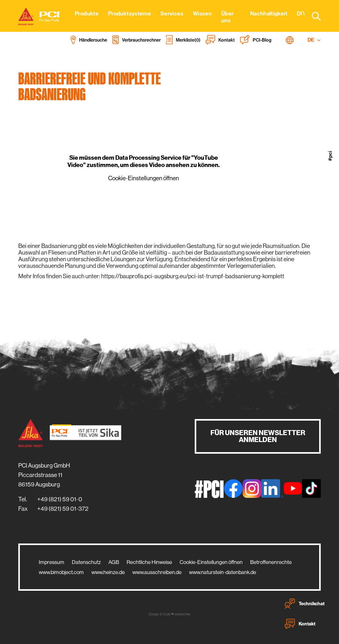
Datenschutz (86, 562)
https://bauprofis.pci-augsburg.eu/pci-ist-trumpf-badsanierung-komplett (193, 276)
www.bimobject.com (61, 572)
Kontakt (300, 624)
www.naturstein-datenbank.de (223, 572)
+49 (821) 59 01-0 (60, 499)
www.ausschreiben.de (157, 572)
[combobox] (313, 16)
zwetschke (182, 614)
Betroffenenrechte (271, 562)
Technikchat (305, 604)
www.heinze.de (108, 572)
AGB (114, 562)
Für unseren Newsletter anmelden (258, 436)
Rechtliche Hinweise (149, 562)
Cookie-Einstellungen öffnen (144, 178)
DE (314, 40)
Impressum (52, 562)
